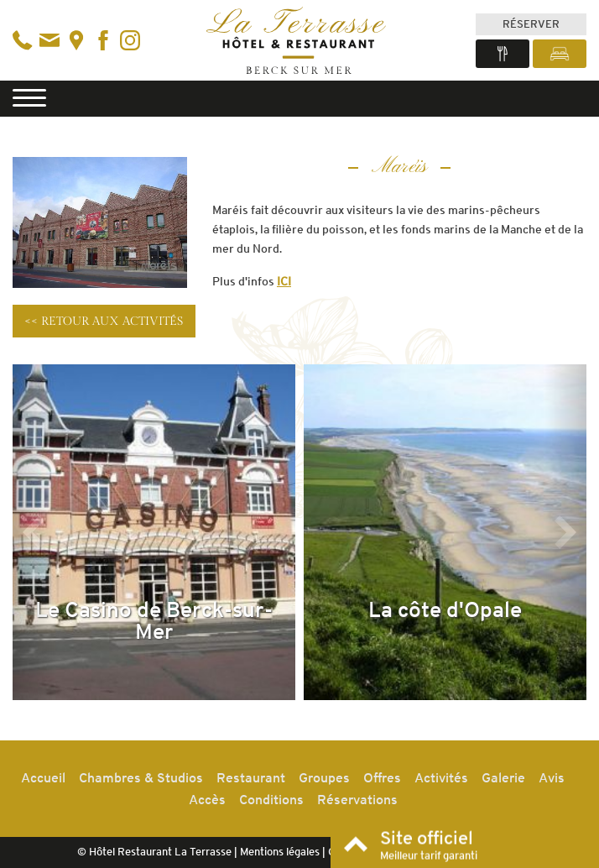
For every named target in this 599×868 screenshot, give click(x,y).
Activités (441, 778)
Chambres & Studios (141, 778)
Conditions (271, 800)
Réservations (357, 800)
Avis (552, 778)
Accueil (43, 778)
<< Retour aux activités (104, 321)
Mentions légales (280, 852)
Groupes (324, 778)
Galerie (503, 778)
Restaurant (251, 778)
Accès (207, 800)
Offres (382, 778)
